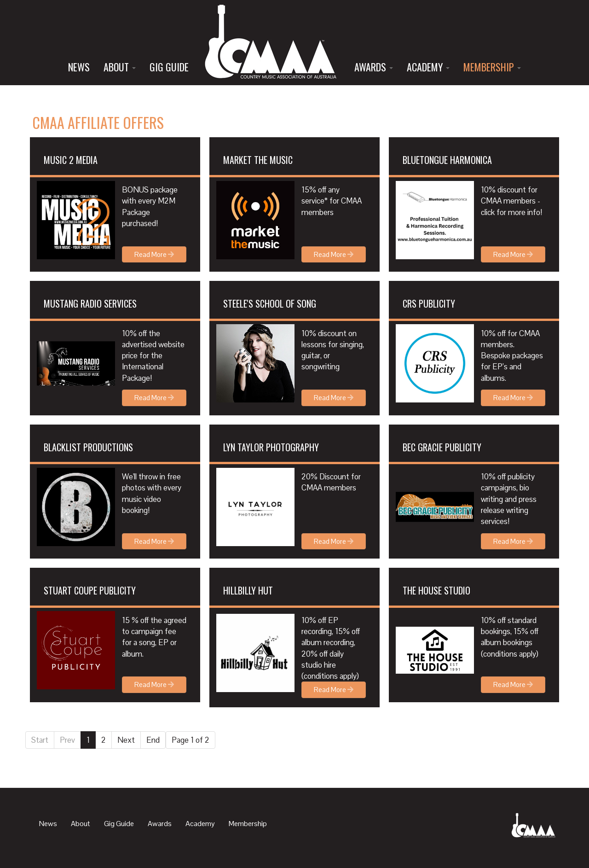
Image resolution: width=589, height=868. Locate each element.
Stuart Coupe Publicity (90, 590)
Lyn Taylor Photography (271, 447)
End (153, 740)
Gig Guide (169, 67)
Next (126, 740)
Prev (67, 740)
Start (40, 740)
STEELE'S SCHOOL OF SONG (270, 303)
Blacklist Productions (88, 447)
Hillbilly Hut (248, 590)
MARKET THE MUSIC (258, 160)
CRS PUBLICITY (429, 303)
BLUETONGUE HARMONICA (447, 160)
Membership (492, 67)
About (120, 67)
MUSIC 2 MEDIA (71, 160)
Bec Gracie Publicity (442, 447)
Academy (428, 67)
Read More (154, 254)
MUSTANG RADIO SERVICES (90, 303)
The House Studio (436, 590)
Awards (374, 67)
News (79, 67)
